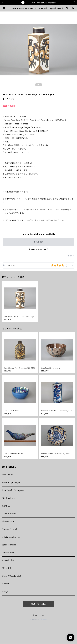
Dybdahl (6, 584)
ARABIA (6, 506)
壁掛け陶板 (7, 568)
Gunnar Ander (9, 553)
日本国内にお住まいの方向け (39, 249)
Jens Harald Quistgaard (13, 490)
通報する (71, 256)
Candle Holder (9, 514)
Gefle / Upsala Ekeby (12, 576)
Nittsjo (5, 592)
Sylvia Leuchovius (11, 537)
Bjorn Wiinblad (9, 545)
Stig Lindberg (8, 498)
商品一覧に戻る (39, 604)
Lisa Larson (8, 475)
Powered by (38, 619)
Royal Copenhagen (11, 483)
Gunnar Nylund (9, 529)
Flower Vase (8, 521)
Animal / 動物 (8, 560)
